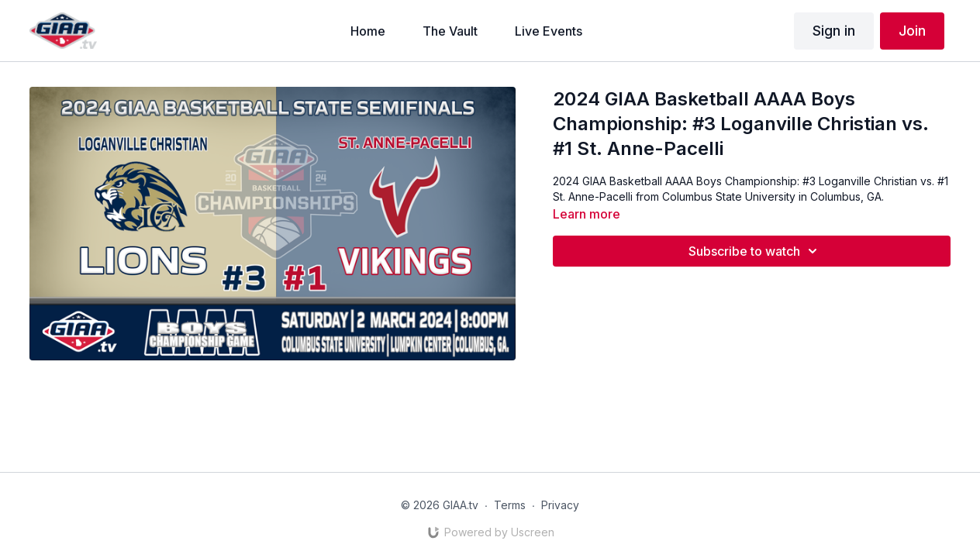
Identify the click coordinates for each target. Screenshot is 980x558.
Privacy (560, 505)
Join (912, 31)
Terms (510, 505)
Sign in (834, 31)
